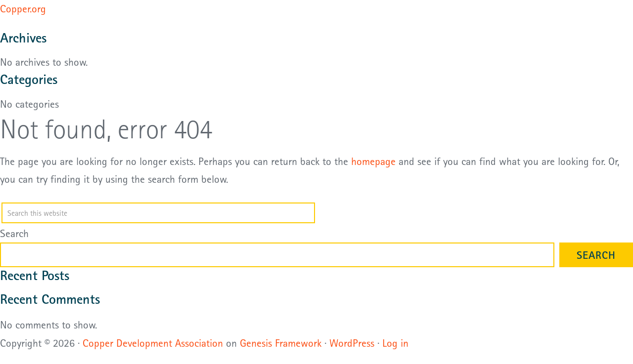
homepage (373, 161)
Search (14, 233)
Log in (395, 343)
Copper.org (23, 8)
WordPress (352, 343)
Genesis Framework (281, 343)
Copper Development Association (153, 343)
